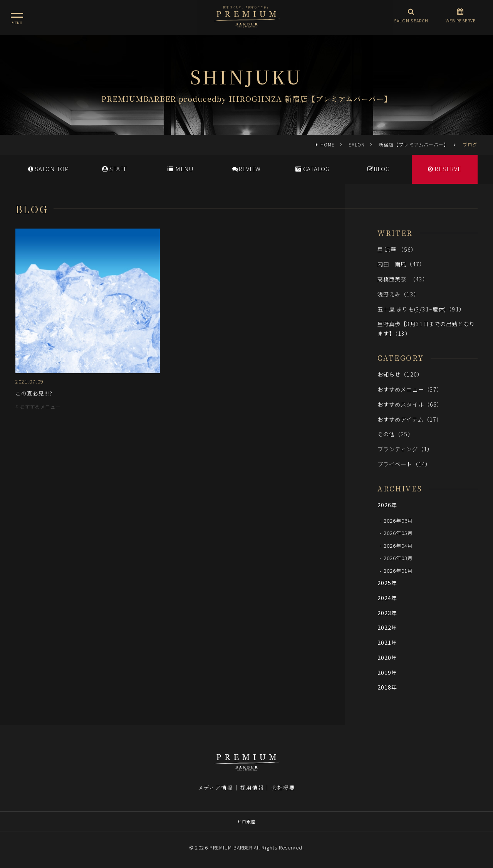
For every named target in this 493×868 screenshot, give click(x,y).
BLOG (379, 169)
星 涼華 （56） (397, 249)
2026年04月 (398, 545)
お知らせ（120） (400, 374)
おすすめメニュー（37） (410, 389)
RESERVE (445, 169)
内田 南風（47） (401, 264)
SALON (357, 144)
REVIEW (246, 169)
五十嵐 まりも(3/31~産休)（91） (421, 309)
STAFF (115, 169)
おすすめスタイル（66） (410, 404)
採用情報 (252, 787)
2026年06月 (398, 520)
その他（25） (396, 434)
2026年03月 (398, 558)
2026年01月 (398, 571)
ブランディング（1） (405, 449)
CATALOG (313, 169)
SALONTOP (49, 169)
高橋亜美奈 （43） (403, 279)
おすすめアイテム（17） (410, 419)
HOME (328, 144)
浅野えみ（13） (398, 294)
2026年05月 (398, 533)
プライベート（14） (404, 464)
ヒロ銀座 (246, 821)
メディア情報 (215, 787)
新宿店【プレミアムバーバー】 (414, 144)
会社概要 (283, 787)
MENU (180, 169)
